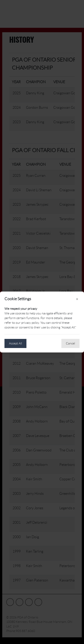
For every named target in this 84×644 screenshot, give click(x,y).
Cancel (70, 343)
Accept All (15, 343)
